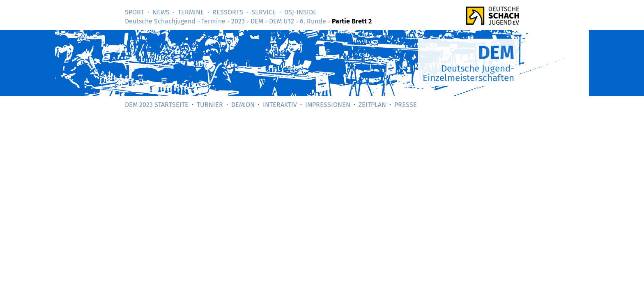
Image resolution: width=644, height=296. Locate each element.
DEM (257, 21)
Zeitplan (372, 105)
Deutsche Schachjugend (160, 21)
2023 (238, 21)
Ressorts (228, 12)
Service (264, 12)
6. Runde (313, 21)
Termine (191, 12)
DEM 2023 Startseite (157, 105)
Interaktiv (280, 105)
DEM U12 (282, 21)
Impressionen (328, 105)
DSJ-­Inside (300, 12)
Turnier (210, 105)
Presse (406, 105)
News (161, 12)
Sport (135, 12)
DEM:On (243, 105)
